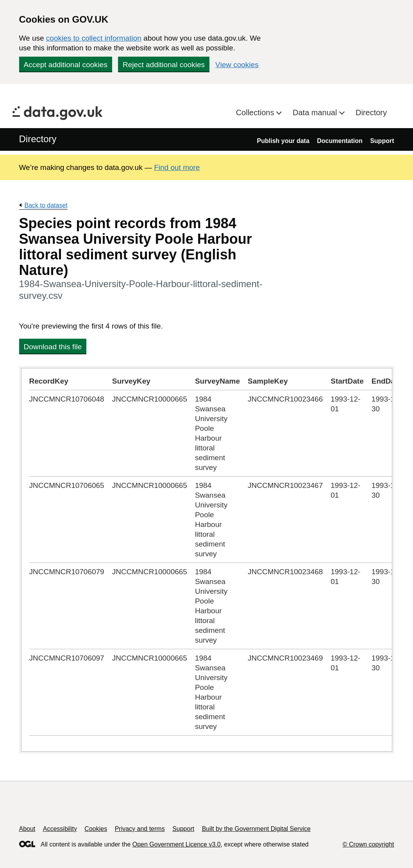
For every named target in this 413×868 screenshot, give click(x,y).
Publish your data (283, 141)
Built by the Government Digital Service (256, 829)
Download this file (53, 347)
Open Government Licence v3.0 (177, 844)
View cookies (237, 65)
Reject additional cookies (164, 65)
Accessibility (60, 829)
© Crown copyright (368, 844)
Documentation (340, 141)
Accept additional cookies (66, 65)
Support (382, 141)
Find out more (177, 167)
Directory (371, 113)
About (27, 829)
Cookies (96, 829)
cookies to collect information (94, 38)
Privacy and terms (140, 829)
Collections (256, 113)
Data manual (316, 113)
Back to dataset (46, 205)
